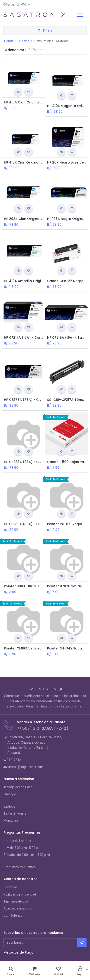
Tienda (9, 41)
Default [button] (34, 50)
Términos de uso (16, 901)
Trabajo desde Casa (18, 787)
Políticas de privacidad (20, 894)
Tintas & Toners (15, 813)
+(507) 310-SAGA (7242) (43, 728)
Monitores (11, 820)
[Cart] (34, 971)
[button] (17, 4)
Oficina (24, 41)
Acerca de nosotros (18, 908)
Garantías (11, 887)
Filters (45, 30)
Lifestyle (10, 794)
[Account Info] (80, 971)
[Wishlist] (58, 971)
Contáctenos (13, 916)
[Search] (11, 971)
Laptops (9, 806)
